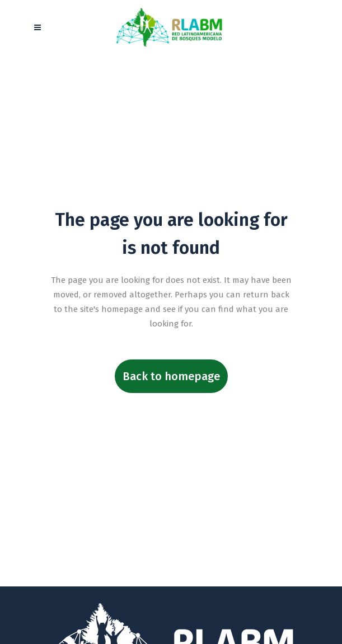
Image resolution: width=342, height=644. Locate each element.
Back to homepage (171, 376)
